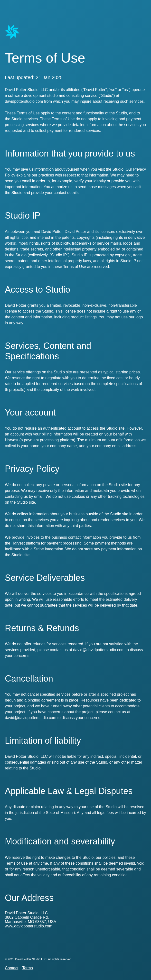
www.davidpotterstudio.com (29, 926)
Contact (12, 968)
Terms (28, 968)
